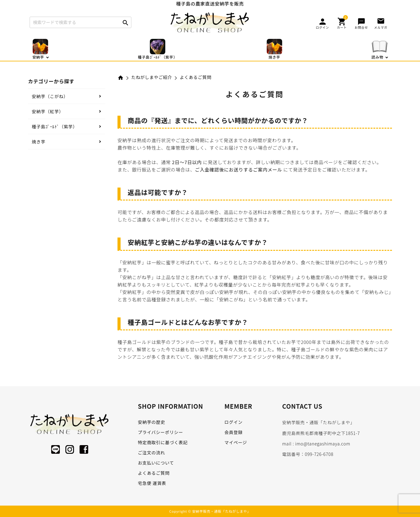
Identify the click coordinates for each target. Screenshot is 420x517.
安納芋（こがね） (50, 96)
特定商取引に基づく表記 (163, 442)
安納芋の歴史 (151, 422)
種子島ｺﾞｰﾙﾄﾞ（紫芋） (55, 126)
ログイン (234, 422)
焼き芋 (39, 142)
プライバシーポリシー (161, 432)
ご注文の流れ (151, 453)
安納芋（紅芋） (48, 111)
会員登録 (234, 432)
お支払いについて (156, 463)
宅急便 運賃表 (152, 483)
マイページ (236, 442)
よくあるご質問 (154, 473)
